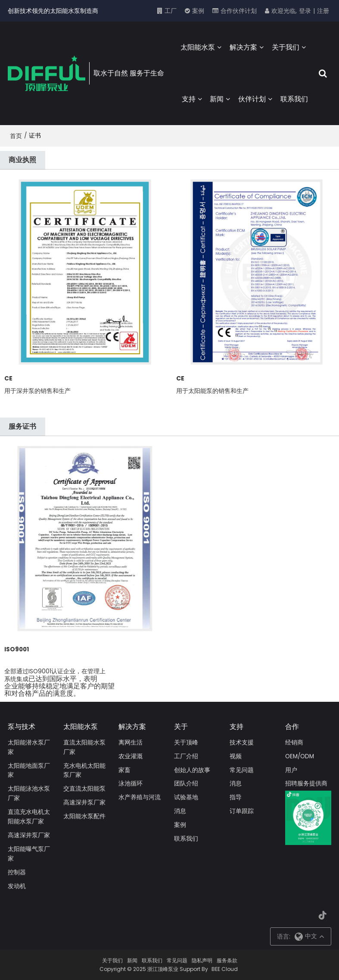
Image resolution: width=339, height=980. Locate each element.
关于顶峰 (186, 743)
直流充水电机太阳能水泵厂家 (29, 817)
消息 (180, 811)
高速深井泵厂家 (29, 835)
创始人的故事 (192, 770)
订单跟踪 (242, 811)
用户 (291, 770)
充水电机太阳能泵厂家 (84, 771)
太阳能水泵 (198, 47)
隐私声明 (202, 960)
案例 (198, 11)
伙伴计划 (252, 99)
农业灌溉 (131, 756)
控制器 (17, 872)
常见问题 (242, 770)
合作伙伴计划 (239, 11)
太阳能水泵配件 (84, 816)
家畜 (124, 770)
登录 (305, 11)
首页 (16, 136)
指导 (236, 797)
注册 (323, 11)
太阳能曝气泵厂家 (29, 854)
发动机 (17, 886)
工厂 (171, 11)
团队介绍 (186, 784)
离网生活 (131, 743)
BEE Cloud (225, 969)
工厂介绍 (186, 756)
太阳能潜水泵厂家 (29, 747)
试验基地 (186, 797)
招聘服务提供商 (306, 784)
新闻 (217, 99)
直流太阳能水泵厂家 (84, 747)
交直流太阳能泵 (84, 789)
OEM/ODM (300, 756)
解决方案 (243, 47)
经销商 (294, 743)
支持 (189, 99)
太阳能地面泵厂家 (29, 771)
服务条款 (227, 960)
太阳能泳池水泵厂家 (29, 793)
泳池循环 (131, 784)
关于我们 (286, 47)
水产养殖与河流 (140, 797)
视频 (236, 756)
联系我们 (294, 99)
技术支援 (242, 743)
